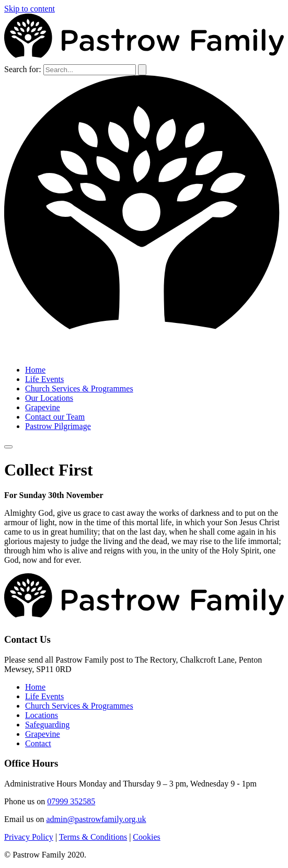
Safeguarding (47, 725)
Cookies (146, 837)
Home (35, 370)
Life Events (44, 379)
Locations (42, 715)
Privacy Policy (29, 837)
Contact (38, 743)
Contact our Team (55, 417)
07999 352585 (71, 801)
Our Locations (49, 398)
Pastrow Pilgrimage (58, 426)
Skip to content (30, 9)
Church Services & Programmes (79, 389)
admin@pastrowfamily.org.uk (96, 819)
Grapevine (43, 407)
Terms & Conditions (93, 837)
